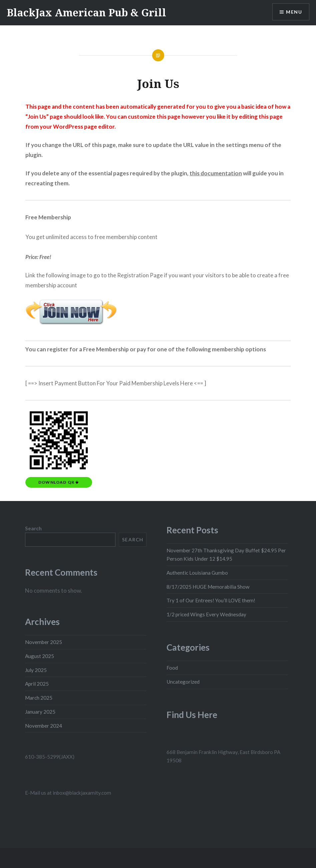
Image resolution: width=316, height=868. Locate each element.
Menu (294, 12)
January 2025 (40, 712)
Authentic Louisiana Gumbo (197, 573)
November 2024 (44, 726)
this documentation (216, 173)
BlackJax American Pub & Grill (86, 12)
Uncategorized (183, 682)
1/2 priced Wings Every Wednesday (206, 614)
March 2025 (39, 698)
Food (172, 668)
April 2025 (37, 684)
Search (33, 528)
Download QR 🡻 (59, 482)
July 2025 (36, 670)
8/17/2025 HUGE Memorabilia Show (208, 587)
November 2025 (44, 642)
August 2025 (40, 656)
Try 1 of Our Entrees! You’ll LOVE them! (211, 600)
